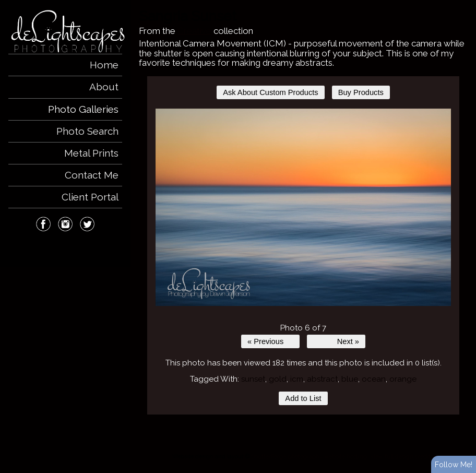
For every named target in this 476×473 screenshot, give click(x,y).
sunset (253, 379)
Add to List (303, 398)
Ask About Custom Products (270, 92)
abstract (322, 379)
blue (350, 379)
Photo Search (87, 131)
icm (297, 379)
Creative (194, 31)
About (104, 87)
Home (104, 65)
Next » (348, 341)
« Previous (265, 341)
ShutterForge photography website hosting (309, 456)
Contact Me (92, 175)
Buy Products (361, 92)
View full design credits (402, 456)
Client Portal (90, 197)
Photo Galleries (83, 109)
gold (278, 379)
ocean (374, 379)
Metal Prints (91, 153)
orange (403, 379)
